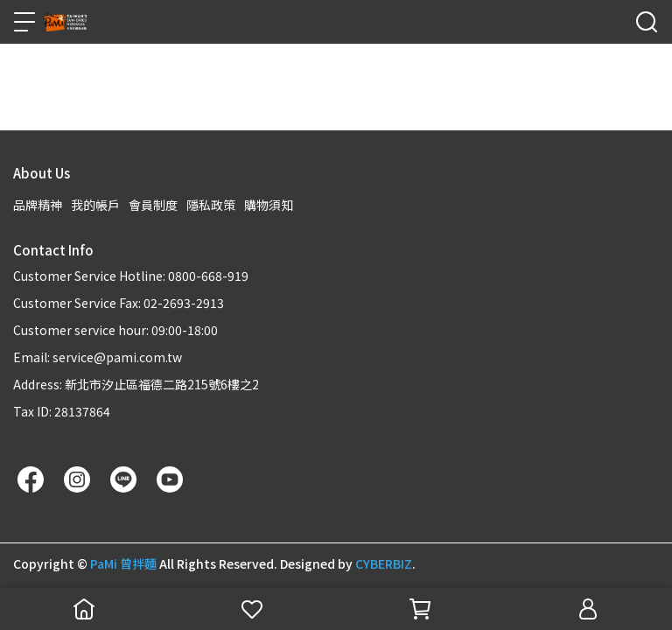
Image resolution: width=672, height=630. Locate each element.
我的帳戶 (95, 205)
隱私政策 (211, 205)
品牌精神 (38, 205)
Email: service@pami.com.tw (98, 357)
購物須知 (269, 205)
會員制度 (153, 205)
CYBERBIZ (384, 563)
